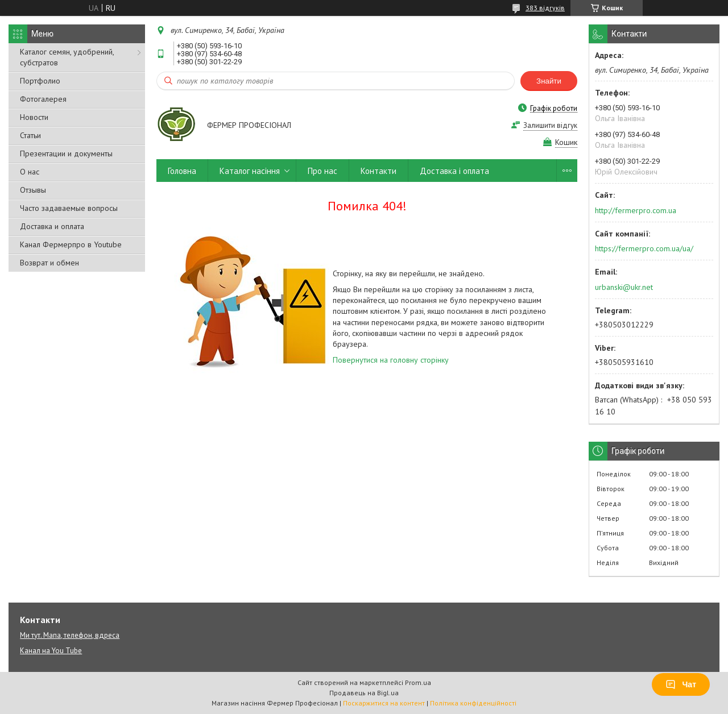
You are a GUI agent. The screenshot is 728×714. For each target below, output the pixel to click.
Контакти (379, 171)
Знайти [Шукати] (549, 81)
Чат (681, 684)
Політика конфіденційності (473, 703)
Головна (182, 171)
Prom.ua (418, 682)
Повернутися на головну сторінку (391, 360)
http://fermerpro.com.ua (636, 210)
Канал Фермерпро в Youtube (71, 244)
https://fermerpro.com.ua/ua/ (644, 248)
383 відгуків (545, 8)
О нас (30, 172)
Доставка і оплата (454, 171)
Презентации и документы (66, 153)
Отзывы (33, 190)
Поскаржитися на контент (384, 703)
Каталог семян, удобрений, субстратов (67, 57)
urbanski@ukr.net (624, 287)
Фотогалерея (43, 99)
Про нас (322, 171)
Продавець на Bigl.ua (364, 693)
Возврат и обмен (49, 263)
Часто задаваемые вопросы (69, 208)
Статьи (30, 135)
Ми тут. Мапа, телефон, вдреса (70, 635)
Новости (34, 117)
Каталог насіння (250, 171)
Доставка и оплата (52, 226)
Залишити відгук (550, 125)
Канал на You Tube (51, 651)
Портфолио (40, 81)
